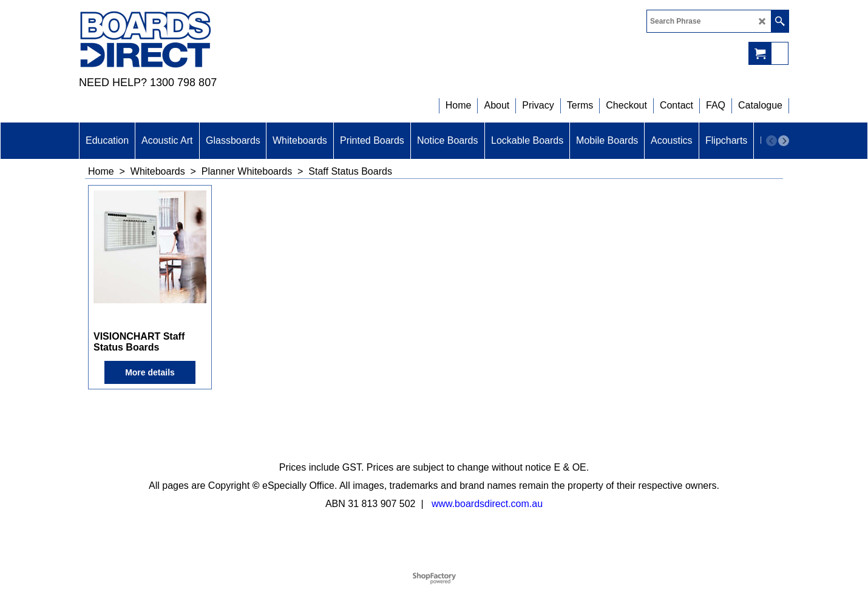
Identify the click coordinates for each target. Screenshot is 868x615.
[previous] (771, 141)
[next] (784, 141)
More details (150, 372)
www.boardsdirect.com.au (487, 504)
